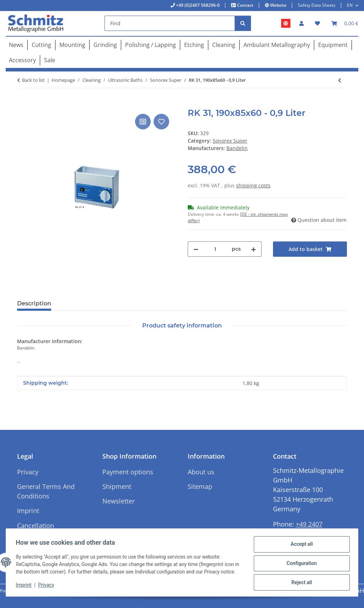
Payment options (128, 472)
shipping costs (253, 185)
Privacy (48, 587)
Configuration (300, 561)
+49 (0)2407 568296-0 (197, 5)
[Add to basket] (23, 104)
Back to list (33, 80)
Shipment (117, 486)
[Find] (170, 23)
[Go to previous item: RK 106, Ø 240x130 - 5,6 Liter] (340, 80)
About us (201, 472)
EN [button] (350, 5)
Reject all (300, 580)
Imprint (25, 587)
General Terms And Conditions (46, 491)
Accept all (300, 543)
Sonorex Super (230, 141)
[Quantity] (215, 249)
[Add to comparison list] (143, 122)
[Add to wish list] (161, 122)
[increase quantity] (253, 249)
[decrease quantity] (196, 249)
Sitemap (200, 486)
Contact (245, 5)
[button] (301, 23)
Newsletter (119, 501)
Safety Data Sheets (317, 5)
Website (278, 5)
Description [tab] (34, 303)
